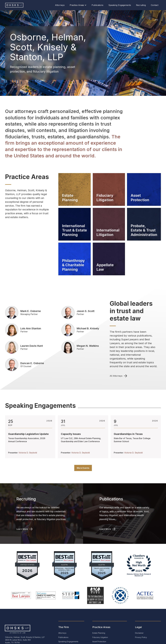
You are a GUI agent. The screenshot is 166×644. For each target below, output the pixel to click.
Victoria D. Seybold (28, 453)
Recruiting (141, 5)
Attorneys (60, 5)
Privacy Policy (141, 637)
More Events (83, 468)
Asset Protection (99, 642)
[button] (78, 5)
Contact (155, 5)
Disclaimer (139, 633)
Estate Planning (99, 633)
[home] (15, 5)
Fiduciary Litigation (100, 637)
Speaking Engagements (120, 5)
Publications (97, 5)
